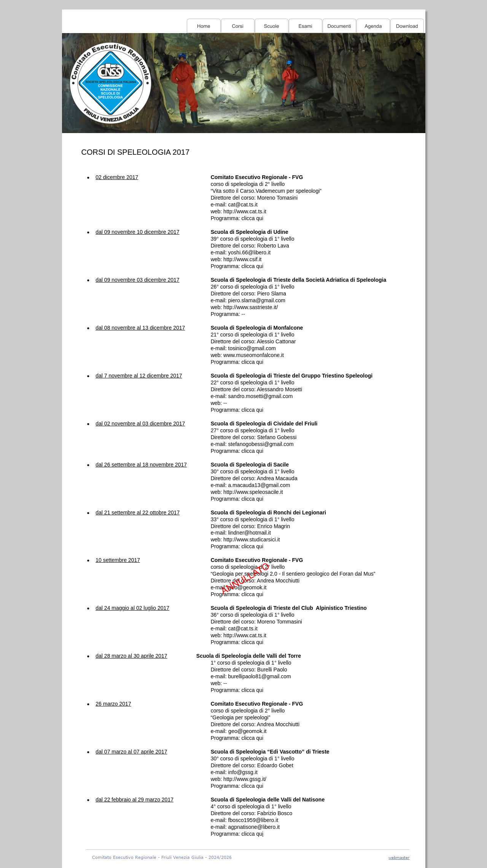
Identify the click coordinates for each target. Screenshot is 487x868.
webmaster (399, 857)
